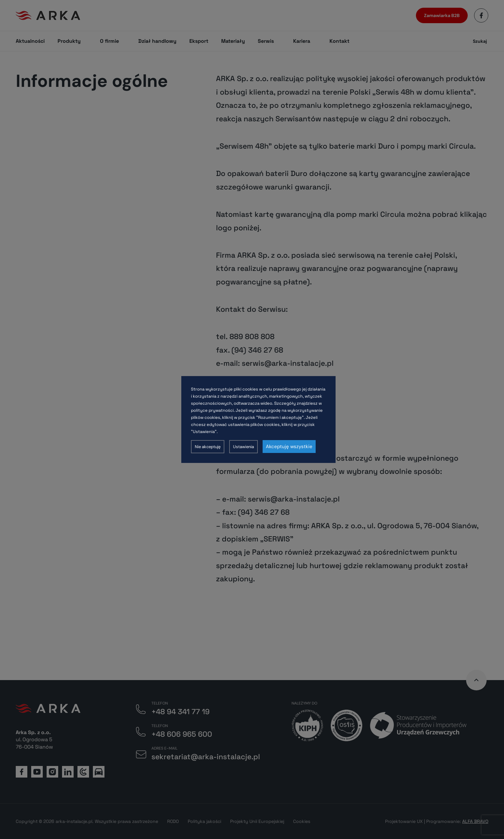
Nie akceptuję (208, 447)
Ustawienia (243, 447)
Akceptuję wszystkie (289, 447)
